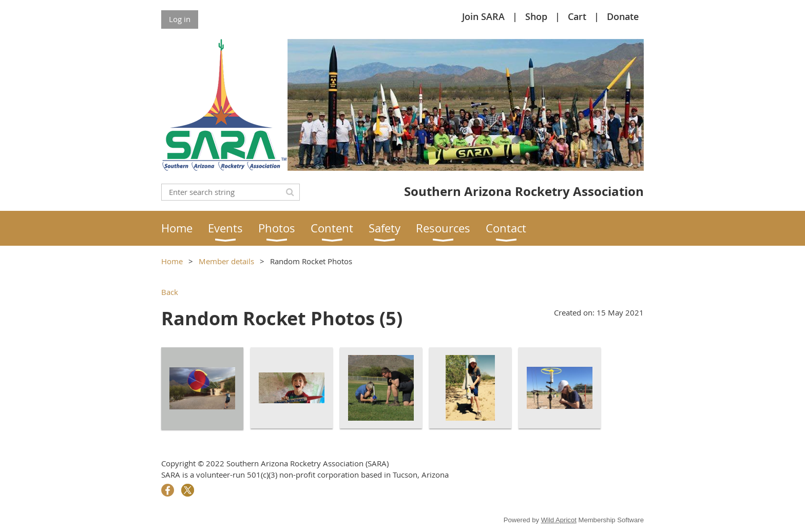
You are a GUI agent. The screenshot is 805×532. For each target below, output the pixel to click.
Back (170, 292)
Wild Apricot (559, 520)
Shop (536, 16)
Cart (577, 16)
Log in (180, 19)
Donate (623, 16)
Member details (226, 261)
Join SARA (483, 16)
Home (172, 261)
